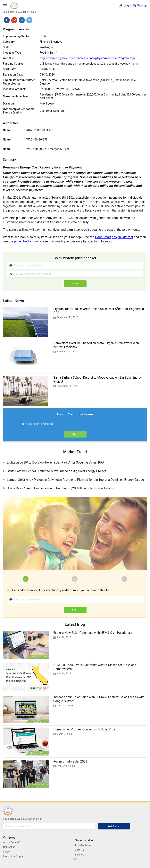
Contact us (9, 847)
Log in (128, 5)
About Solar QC (12, 842)
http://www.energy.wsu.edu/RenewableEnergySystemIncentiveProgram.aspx (88, 58)
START (75, 434)
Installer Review (84, 845)
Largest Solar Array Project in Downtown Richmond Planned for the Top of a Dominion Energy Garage (75, 480)
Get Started (114, 826)
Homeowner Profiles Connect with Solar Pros (84, 729)
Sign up (142, 5)
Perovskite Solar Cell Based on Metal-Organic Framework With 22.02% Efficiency (96, 345)
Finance (80, 855)
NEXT (75, 610)
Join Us (79, 850)
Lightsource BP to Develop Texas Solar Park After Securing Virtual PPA (99, 311)
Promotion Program (14, 856)
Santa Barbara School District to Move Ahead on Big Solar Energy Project (98, 380)
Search (75, 284)
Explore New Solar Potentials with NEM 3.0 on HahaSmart (93, 633)
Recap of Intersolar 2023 (70, 761)
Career (7, 852)
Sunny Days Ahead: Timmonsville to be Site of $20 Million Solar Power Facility (60, 488)
